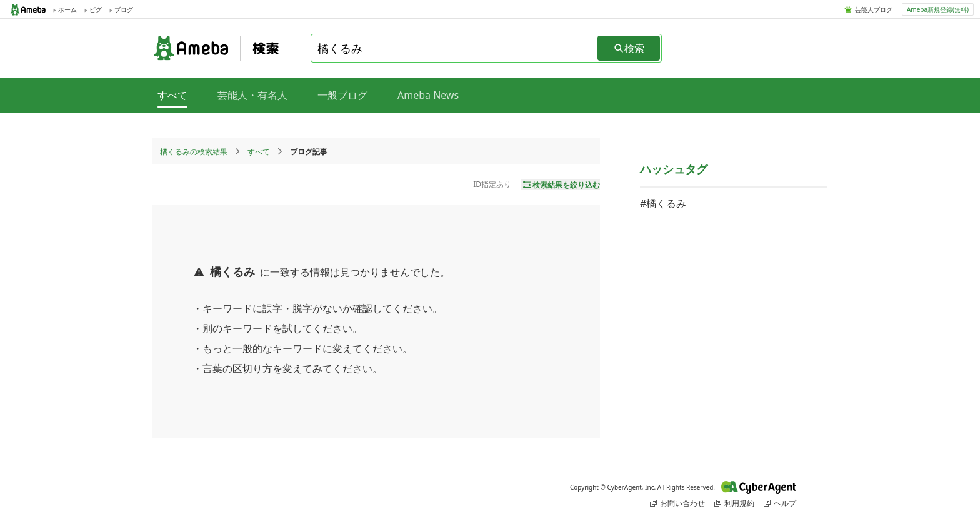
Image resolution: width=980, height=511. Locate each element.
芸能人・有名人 (252, 95)
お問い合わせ (677, 503)
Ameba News (428, 95)
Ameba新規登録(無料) (938, 9)
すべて (259, 152)
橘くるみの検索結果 (194, 152)
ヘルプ (780, 503)
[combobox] (455, 48)
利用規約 (734, 503)
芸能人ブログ (874, 9)
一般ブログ (342, 95)
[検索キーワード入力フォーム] (455, 48)
